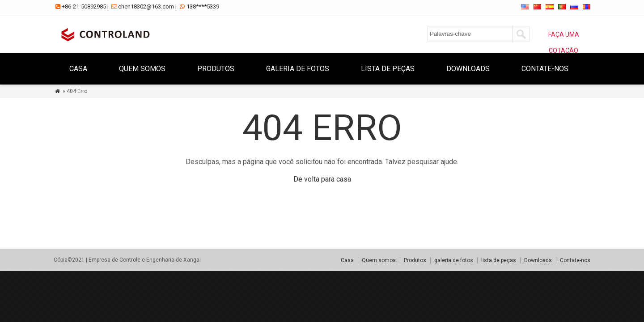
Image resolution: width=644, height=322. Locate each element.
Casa (78, 69)
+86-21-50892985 (84, 6)
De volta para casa (322, 179)
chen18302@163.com (146, 6)
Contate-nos (545, 69)
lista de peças (388, 69)
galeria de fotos (298, 69)
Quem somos (142, 69)
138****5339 (203, 6)
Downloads (468, 69)
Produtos (216, 69)
